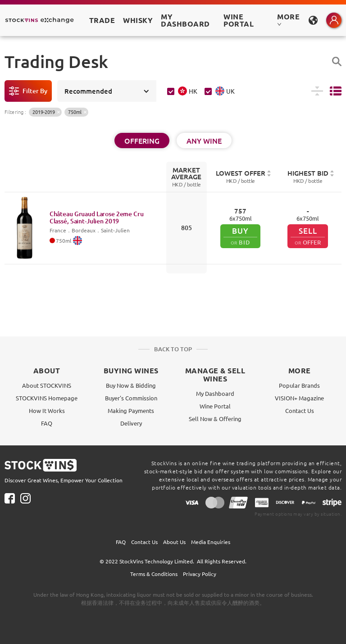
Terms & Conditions (154, 574)
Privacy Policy (200, 574)
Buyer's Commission (131, 398)
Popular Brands (299, 385)
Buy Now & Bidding (131, 385)
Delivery (131, 423)
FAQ (47, 423)
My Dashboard (215, 393)
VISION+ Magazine (299, 398)
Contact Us (300, 410)
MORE (288, 19)
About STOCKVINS (47, 385)
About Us (174, 542)
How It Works (47, 410)
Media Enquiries (211, 542)
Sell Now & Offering (215, 419)
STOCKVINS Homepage (47, 398)
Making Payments (131, 410)
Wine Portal (239, 20)
